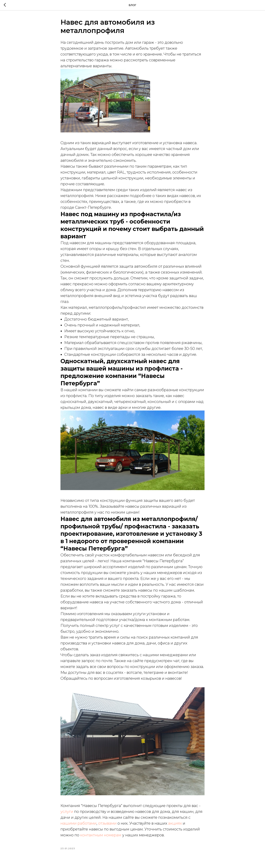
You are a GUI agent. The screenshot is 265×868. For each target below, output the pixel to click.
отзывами (107, 823)
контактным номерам (101, 835)
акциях (175, 823)
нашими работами (78, 823)
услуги (67, 812)
